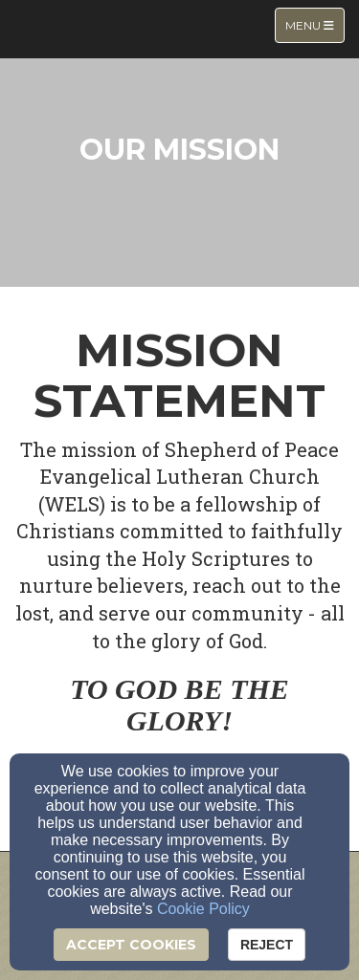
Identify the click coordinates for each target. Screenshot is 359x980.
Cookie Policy (203, 909)
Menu (314, 24)
